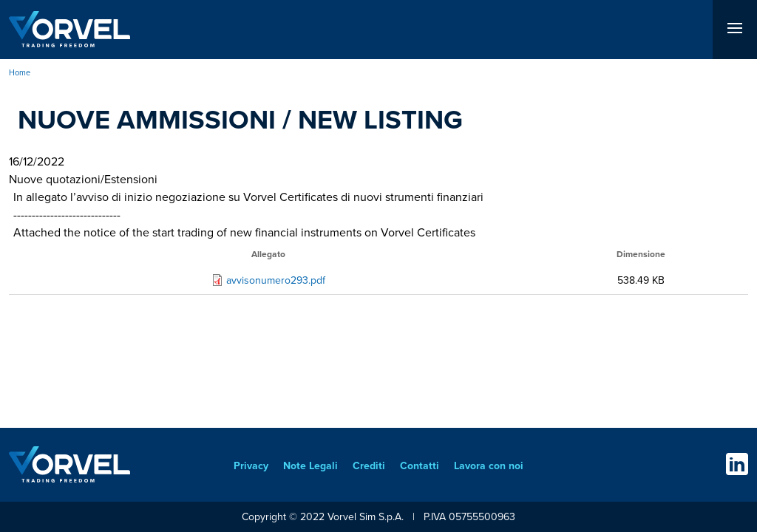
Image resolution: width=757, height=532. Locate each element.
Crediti (369, 466)
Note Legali (310, 466)
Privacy (251, 466)
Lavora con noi (489, 466)
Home (20, 72)
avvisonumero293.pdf (276, 280)
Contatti (420, 466)
